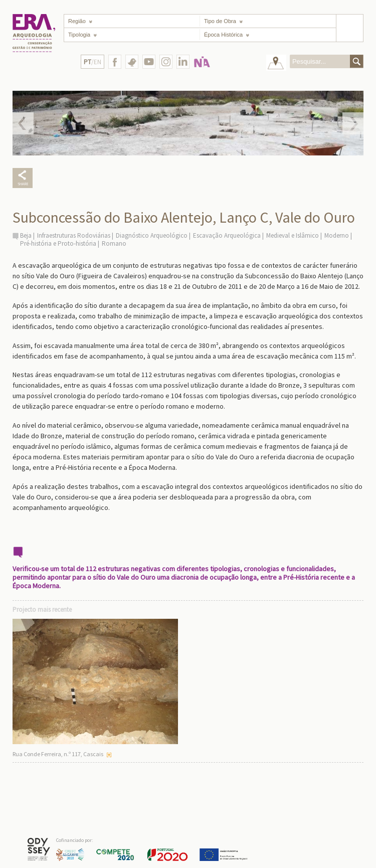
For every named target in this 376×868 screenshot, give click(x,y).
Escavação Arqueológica (227, 235)
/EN (92, 62)
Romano (114, 243)
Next (353, 123)
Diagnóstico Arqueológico (152, 235)
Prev (23, 123)
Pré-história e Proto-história (58, 243)
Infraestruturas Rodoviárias (74, 235)
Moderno (337, 235)
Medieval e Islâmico (293, 235)
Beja (26, 235)
